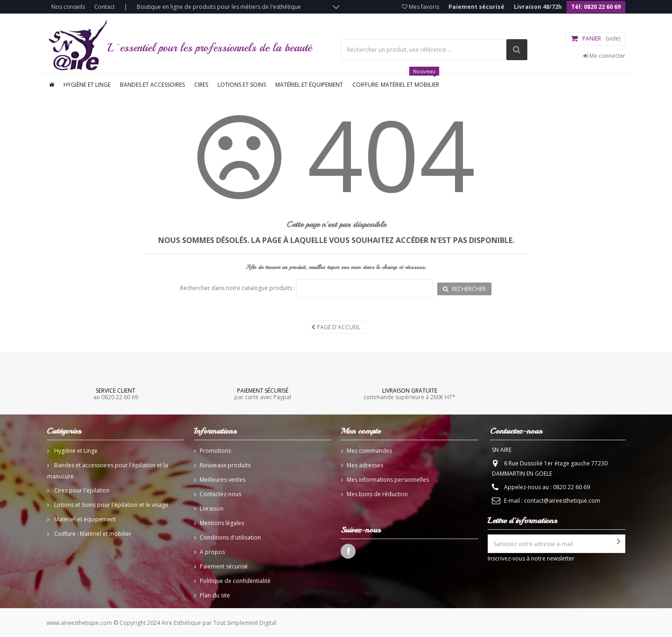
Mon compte (360, 431)
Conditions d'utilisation (230, 537)
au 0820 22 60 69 (116, 394)
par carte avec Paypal (262, 394)
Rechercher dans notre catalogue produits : (238, 288)
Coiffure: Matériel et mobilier (396, 81)
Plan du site (215, 595)
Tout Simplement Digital (245, 623)
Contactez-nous (220, 494)
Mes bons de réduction (377, 494)
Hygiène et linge (87, 85)
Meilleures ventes (223, 480)
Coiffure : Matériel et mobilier (92, 534)
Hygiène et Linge (75, 451)
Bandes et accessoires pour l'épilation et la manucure (108, 471)
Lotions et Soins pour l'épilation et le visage (111, 505)
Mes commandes (369, 451)
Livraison (212, 509)
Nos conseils (68, 7)
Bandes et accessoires (152, 85)
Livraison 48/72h (538, 7)
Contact (105, 7)
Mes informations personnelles (388, 480)
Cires (201, 85)
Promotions (215, 451)
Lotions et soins (242, 85)
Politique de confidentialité (235, 581)
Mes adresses (365, 465)
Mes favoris (420, 7)
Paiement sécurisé (476, 7)
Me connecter (604, 56)
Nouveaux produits (225, 465)
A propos (212, 552)
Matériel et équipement (309, 85)
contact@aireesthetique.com (562, 501)
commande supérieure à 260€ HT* (409, 394)
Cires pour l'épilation (81, 490)
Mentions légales (222, 523)
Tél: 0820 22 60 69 (596, 7)
